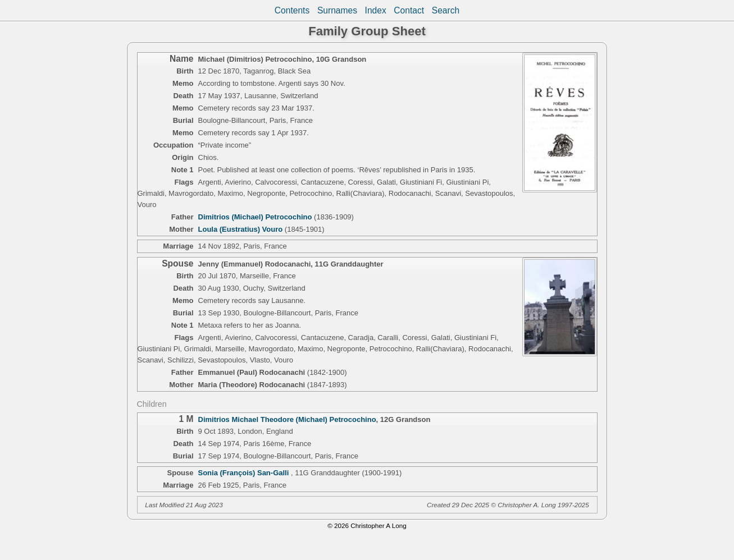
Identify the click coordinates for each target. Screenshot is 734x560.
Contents (292, 10)
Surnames (337, 10)
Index (376, 10)
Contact (409, 10)
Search (446, 10)
